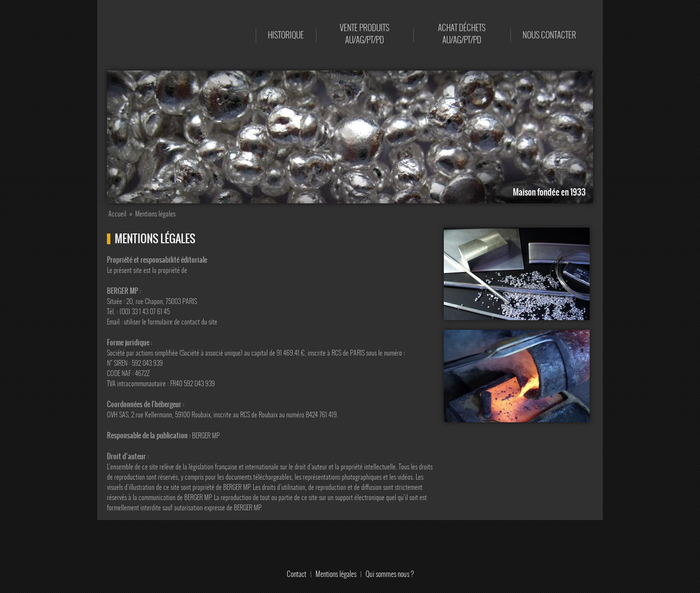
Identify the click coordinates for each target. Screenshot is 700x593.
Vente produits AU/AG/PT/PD (365, 34)
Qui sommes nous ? (390, 574)
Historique (286, 35)
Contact (297, 574)
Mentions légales (336, 574)
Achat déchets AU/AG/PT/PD (462, 34)
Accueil (236, 35)
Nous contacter (549, 35)
